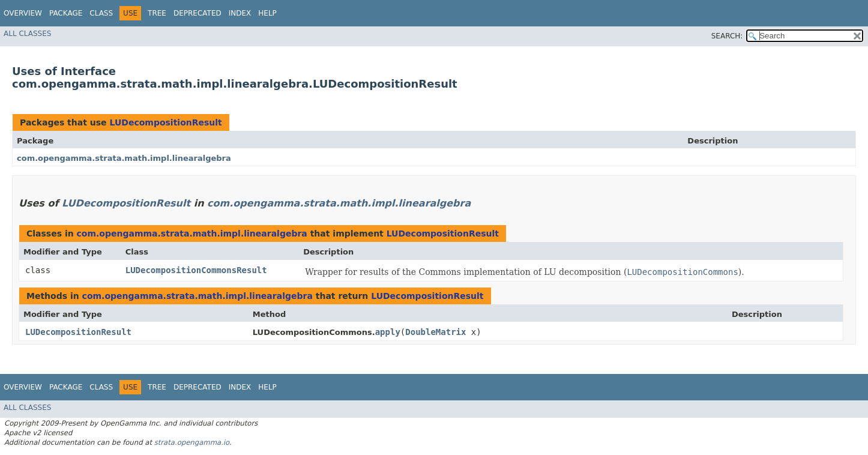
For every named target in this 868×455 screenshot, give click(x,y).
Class (101, 13)
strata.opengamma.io (192, 442)
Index (240, 13)
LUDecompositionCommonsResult (196, 270)
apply (388, 332)
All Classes (27, 34)
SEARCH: (727, 36)
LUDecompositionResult (165, 122)
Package (66, 13)
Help (267, 13)
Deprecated (197, 13)
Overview (23, 13)
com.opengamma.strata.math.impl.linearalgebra (124, 158)
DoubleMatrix (436, 332)
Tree (157, 13)
